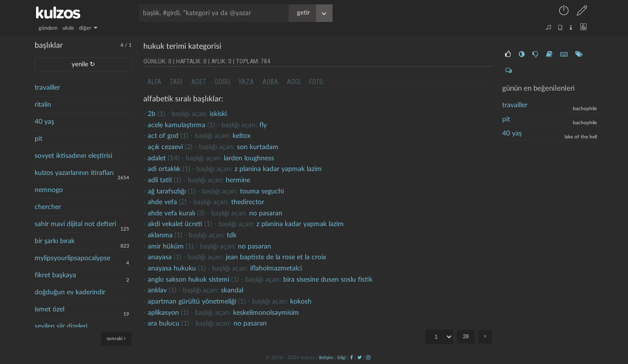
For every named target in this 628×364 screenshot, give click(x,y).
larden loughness (249, 158)
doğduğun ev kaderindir (70, 292)
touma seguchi (262, 192)
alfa (154, 82)
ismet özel (49, 309)
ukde (68, 28)
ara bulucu (164, 324)
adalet (157, 158)
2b (152, 114)
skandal (232, 290)
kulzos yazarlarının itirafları (74, 173)
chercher (48, 207)
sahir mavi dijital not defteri (75, 224)
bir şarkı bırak (55, 241)
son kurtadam (258, 147)
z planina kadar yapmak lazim (278, 169)
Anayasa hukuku (172, 268)
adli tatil (160, 180)
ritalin (43, 105)
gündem (48, 28)
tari (176, 82)
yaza (246, 82)
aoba (270, 82)
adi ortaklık (164, 169)
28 (466, 336)
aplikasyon (163, 313)
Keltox (242, 136)
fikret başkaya (55, 275)
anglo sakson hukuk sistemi (188, 280)
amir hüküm (166, 247)
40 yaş (44, 122)
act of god (163, 136)
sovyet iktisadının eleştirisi (73, 156)
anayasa (160, 257)
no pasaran (266, 213)
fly (263, 125)
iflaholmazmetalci (276, 268)
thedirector (248, 202)
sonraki (116, 338)
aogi (294, 82)
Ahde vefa (162, 202)
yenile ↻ (83, 65)
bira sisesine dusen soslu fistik (328, 280)
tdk (232, 235)
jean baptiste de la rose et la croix (276, 257)
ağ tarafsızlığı (167, 192)
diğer (88, 28)
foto (316, 82)
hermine (238, 180)
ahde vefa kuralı (171, 213)
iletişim (326, 358)
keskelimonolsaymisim (266, 313)
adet (199, 82)
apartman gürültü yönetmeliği (192, 302)
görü (222, 82)
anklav (157, 290)
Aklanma (160, 235)
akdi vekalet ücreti (175, 224)
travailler (47, 88)
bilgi (342, 358)
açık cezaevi (165, 147)
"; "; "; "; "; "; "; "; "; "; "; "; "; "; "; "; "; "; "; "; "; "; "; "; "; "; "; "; (439, 337)
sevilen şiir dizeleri (61, 326)
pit (39, 139)
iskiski (218, 114)
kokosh (301, 302)
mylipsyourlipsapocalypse (72, 258)
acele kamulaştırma (177, 125)
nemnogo (49, 190)
